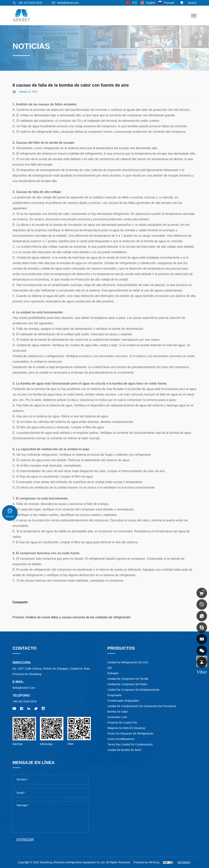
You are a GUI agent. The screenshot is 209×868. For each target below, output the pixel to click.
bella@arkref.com (68, 3)
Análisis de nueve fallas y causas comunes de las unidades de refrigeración (78, 617)
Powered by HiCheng (146, 862)
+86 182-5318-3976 (30, 3)
